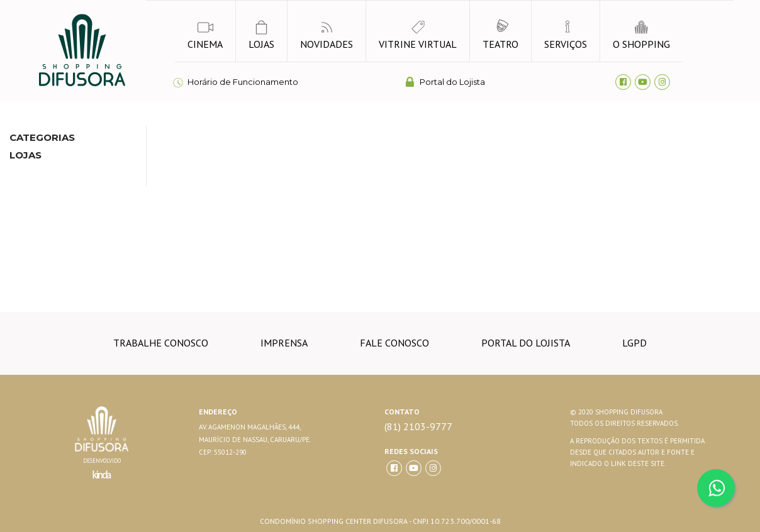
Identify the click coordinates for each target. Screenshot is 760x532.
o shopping (641, 35)
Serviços (566, 35)
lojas (261, 35)
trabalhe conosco (161, 343)
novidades (327, 35)
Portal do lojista (526, 343)
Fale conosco (394, 343)
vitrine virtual (418, 35)
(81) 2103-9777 (418, 427)
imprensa (284, 343)
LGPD (634, 343)
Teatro (500, 35)
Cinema (205, 35)
